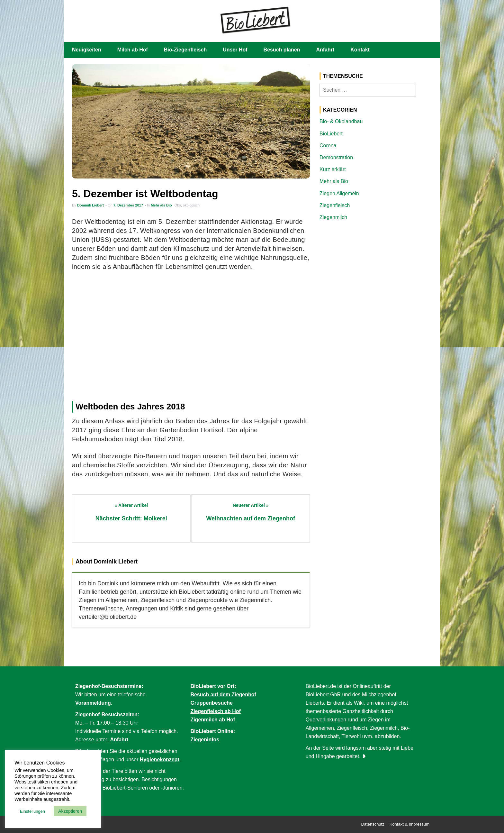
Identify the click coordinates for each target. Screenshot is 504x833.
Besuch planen (282, 50)
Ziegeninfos (205, 740)
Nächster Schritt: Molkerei (131, 518)
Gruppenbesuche (212, 703)
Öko (178, 205)
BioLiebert (331, 134)
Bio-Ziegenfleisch (185, 50)
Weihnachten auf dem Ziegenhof (251, 518)
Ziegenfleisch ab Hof (215, 711)
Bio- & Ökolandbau (341, 121)
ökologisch (191, 205)
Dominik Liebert (90, 205)
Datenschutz (373, 824)
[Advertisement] (191, 334)
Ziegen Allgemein (339, 193)
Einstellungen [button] (32, 811)
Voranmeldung (93, 703)
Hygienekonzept (160, 760)
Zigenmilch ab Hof (213, 720)
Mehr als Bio (161, 205)
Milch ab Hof (133, 50)
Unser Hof (235, 50)
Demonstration (336, 157)
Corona (328, 146)
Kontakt (360, 50)
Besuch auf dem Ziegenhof (223, 695)
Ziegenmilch (333, 217)
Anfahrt (325, 50)
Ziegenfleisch (335, 205)
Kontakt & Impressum (410, 824)
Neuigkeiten (87, 50)
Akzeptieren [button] (70, 811)
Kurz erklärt (333, 169)
